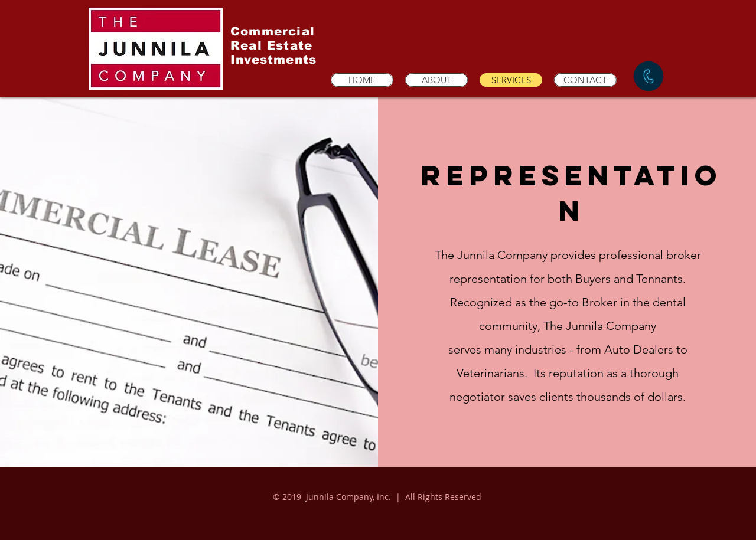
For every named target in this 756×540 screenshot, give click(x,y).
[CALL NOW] (649, 76)
